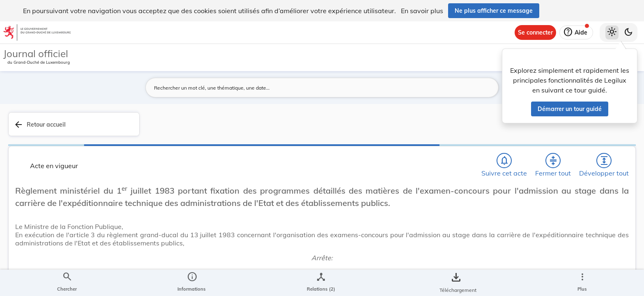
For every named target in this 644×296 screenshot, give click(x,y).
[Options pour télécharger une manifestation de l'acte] (612, 238)
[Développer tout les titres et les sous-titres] (459, 129)
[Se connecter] (535, 32)
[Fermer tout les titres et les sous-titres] (436, 129)
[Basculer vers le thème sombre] (628, 32)
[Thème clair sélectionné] (612, 32)
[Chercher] (389, 129)
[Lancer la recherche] (465, 88)
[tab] (612, 134)
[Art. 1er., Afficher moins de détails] (311, 265)
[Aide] (576, 32)
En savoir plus (422, 11)
